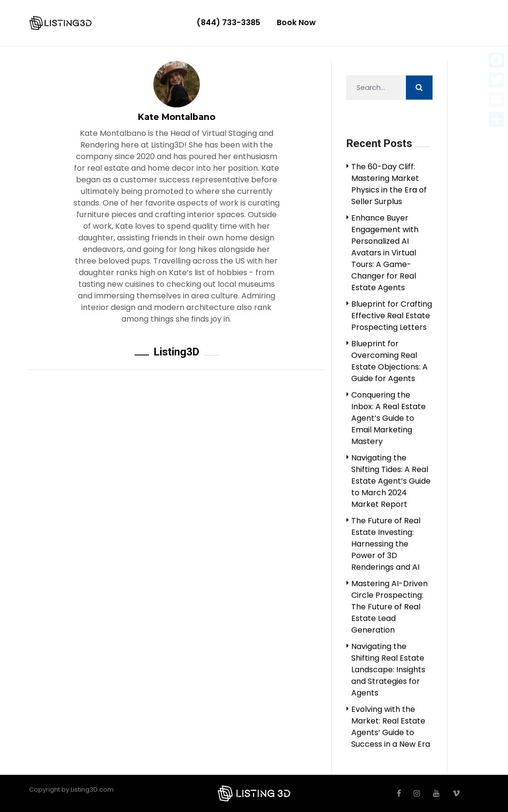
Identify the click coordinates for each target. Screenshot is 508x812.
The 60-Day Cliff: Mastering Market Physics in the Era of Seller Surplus (389, 185)
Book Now (296, 22)
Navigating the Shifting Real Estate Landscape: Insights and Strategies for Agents (388, 670)
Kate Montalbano (177, 117)
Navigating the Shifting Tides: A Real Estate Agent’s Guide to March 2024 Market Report (391, 481)
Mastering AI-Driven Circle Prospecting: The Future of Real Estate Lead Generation (389, 607)
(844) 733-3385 (228, 22)
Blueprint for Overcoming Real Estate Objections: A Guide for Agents (389, 362)
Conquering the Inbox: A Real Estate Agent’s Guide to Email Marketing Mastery (388, 419)
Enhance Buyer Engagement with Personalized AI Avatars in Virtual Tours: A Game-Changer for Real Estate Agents (385, 253)
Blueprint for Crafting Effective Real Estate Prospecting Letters (392, 316)
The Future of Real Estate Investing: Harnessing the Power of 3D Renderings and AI (386, 544)
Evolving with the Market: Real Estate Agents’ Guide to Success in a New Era (391, 727)
